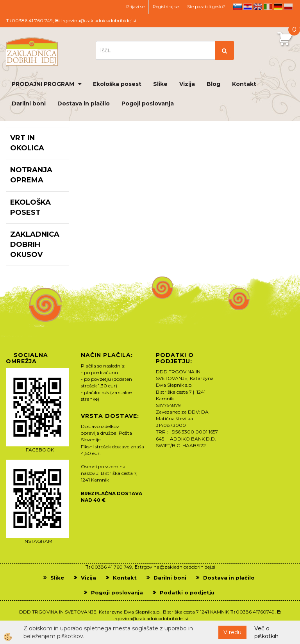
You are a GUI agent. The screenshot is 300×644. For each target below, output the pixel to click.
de (278, 7)
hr (248, 7)
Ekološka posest (117, 84)
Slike (160, 84)
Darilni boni (29, 103)
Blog (213, 84)
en (258, 7)
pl (288, 7)
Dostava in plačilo (84, 103)
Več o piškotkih (266, 632)
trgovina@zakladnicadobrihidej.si (98, 21)
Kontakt (244, 84)
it (268, 7)
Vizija (187, 84)
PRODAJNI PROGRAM (43, 84)
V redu (232, 632)
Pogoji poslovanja (148, 103)
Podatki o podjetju (187, 592)
